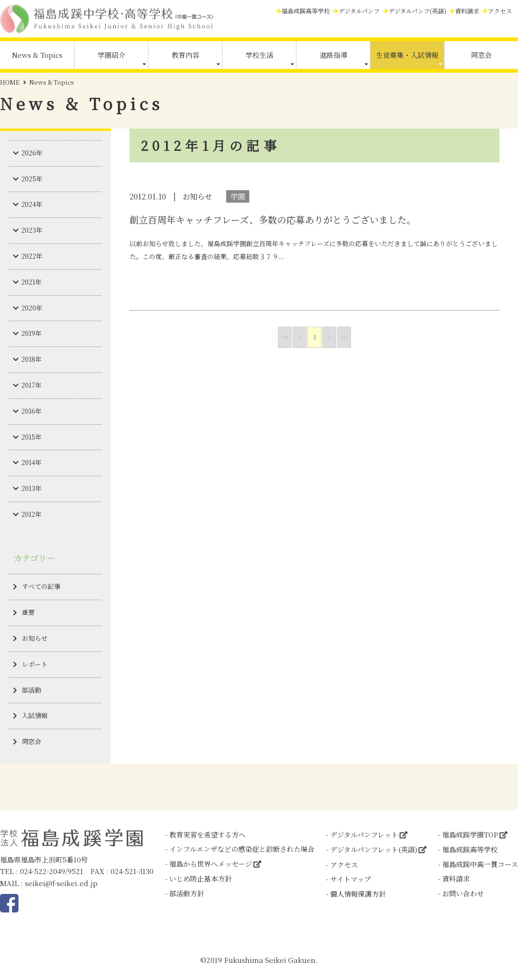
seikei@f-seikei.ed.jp (61, 883)
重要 (28, 612)
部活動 (31, 690)
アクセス (500, 11)
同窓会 (481, 55)
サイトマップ (351, 879)
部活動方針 (187, 893)
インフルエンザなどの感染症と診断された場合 (242, 849)
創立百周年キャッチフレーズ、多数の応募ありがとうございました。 (273, 220)
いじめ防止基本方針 (200, 878)
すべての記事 (41, 586)
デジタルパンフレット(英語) (374, 849)
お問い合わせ (463, 893)
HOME (10, 82)
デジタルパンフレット (364, 834)
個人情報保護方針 (358, 894)
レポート (35, 664)
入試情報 (35, 715)
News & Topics (37, 55)
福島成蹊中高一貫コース (480, 864)
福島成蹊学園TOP (470, 834)
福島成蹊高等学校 (306, 11)
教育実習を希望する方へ (207, 834)
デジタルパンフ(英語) (417, 11)
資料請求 (467, 11)
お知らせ (35, 638)
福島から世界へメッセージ (211, 864)
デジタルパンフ (359, 11)
